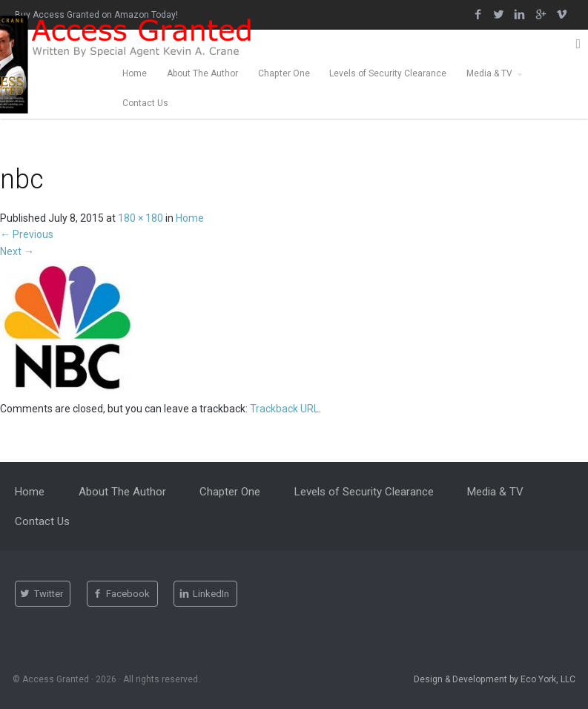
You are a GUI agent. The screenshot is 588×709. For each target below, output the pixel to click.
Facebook (122, 594)
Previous (27, 234)
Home (135, 73)
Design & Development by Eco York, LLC (495, 679)
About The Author (202, 73)
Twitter (42, 594)
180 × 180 (141, 218)
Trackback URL (284, 409)
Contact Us (145, 103)
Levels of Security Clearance (388, 73)
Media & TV (489, 73)
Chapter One (284, 73)
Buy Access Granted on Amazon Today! (96, 15)
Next (17, 251)
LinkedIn (205, 594)
